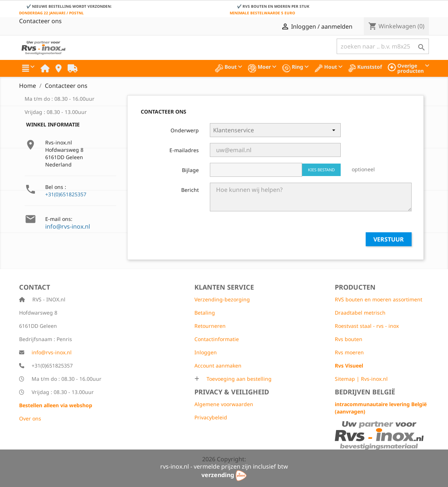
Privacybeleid (211, 417)
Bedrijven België (365, 392)
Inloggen (206, 352)
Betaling (205, 313)
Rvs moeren (349, 352)
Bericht (190, 190)
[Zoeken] (383, 46)
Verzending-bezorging (222, 299)
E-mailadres (184, 150)
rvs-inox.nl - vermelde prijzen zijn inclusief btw (224, 466)
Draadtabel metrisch (360, 313)
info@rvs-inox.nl (68, 226)
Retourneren (210, 326)
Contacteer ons (40, 21)
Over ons (30, 418)
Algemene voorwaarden (224, 404)
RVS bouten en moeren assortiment (379, 299)
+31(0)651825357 (66, 194)
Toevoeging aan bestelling (238, 379)
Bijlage (190, 170)
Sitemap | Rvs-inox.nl (361, 379)
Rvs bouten (349, 339)
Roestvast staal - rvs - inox (367, 326)
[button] (28, 68)
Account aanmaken (218, 366)
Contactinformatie (217, 339)
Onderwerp (185, 130)
